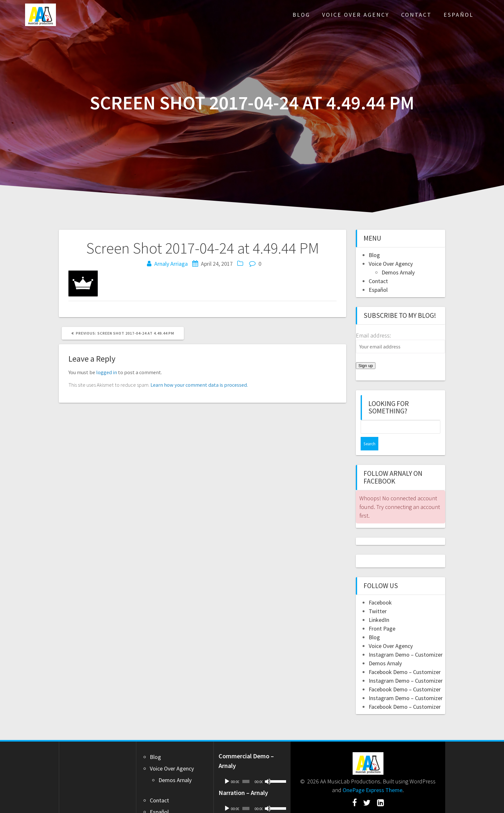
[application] (252, 768)
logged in (107, 372)
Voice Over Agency (356, 15)
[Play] (227, 768)
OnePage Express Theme (373, 776)
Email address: (373, 335)
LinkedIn (379, 606)
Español (459, 15)
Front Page (382, 615)
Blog (301, 15)
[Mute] (268, 768)
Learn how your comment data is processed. (199, 385)
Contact (416, 15)
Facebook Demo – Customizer (405, 658)
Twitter (378, 598)
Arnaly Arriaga (171, 264)
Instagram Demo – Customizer (406, 641)
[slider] (246, 768)
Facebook (380, 589)
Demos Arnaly (398, 272)
